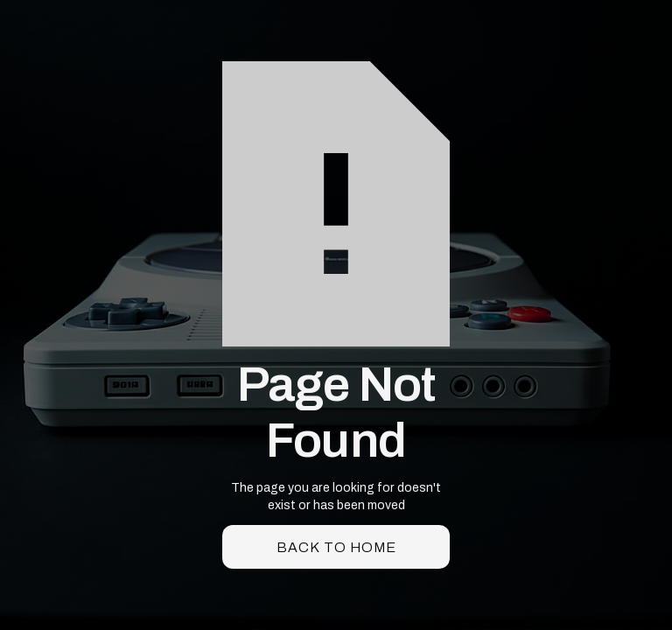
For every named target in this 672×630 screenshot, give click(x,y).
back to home (336, 547)
